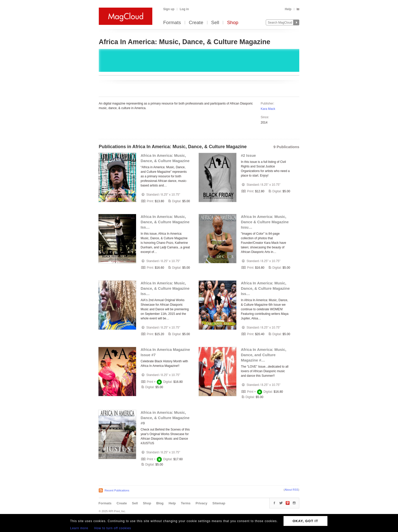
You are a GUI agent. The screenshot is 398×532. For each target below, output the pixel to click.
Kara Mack (268, 109)
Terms (186, 503)
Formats (172, 23)
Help (288, 9)
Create (196, 23)
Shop (233, 23)
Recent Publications (117, 490)
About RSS (291, 490)
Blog (160, 503)
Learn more (79, 528)
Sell (215, 23)
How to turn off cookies (113, 528)
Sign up (169, 9)
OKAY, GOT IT (305, 521)
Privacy (202, 503)
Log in (184, 9)
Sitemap (219, 503)
